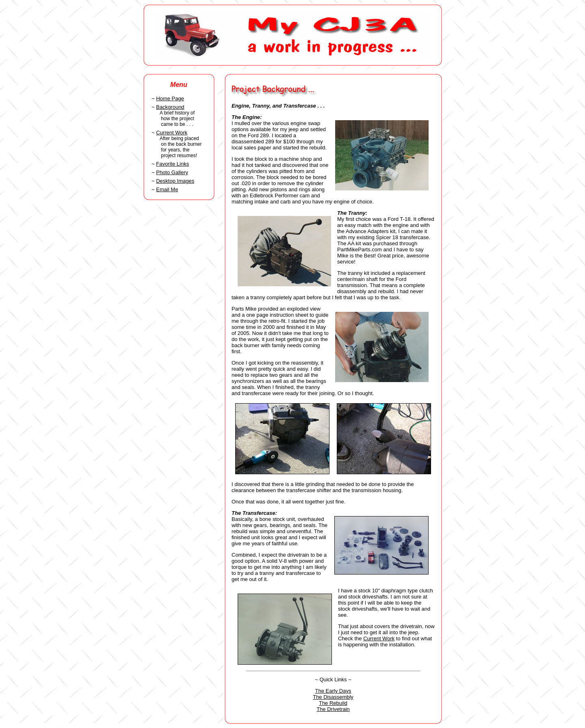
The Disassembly (333, 697)
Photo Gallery (172, 172)
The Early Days (333, 691)
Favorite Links (172, 164)
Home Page (170, 98)
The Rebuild (333, 703)
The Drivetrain (333, 709)
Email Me (167, 189)
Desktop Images (175, 181)
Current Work (172, 133)
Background (170, 107)
